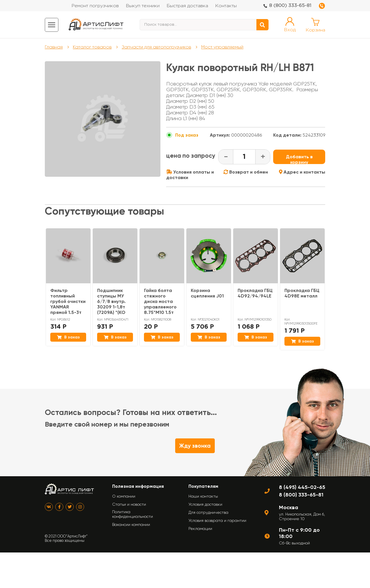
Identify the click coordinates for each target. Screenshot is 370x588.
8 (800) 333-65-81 (290, 6)
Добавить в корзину (299, 159)
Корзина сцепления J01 (207, 293)
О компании (124, 496)
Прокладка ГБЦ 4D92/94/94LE (255, 293)
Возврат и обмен (246, 172)
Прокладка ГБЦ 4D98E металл (302, 293)
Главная (54, 47)
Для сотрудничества (208, 512)
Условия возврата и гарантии (217, 520)
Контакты (226, 6)
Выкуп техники (143, 6)
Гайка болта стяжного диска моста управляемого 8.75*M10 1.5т (160, 301)
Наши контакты (203, 496)
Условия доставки (205, 504)
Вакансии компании (131, 524)
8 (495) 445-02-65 (302, 487)
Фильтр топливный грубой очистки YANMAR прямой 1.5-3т (68, 301)
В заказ (68, 337)
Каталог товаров (92, 47)
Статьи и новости (129, 504)
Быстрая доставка (187, 6)
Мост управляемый (222, 47)
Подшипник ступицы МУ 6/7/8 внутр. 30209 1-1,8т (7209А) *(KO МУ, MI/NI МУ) (112, 304)
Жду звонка (195, 446)
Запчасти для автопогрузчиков (156, 47)
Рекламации (200, 529)
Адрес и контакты (302, 172)
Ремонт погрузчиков (95, 6)
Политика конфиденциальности (133, 514)
